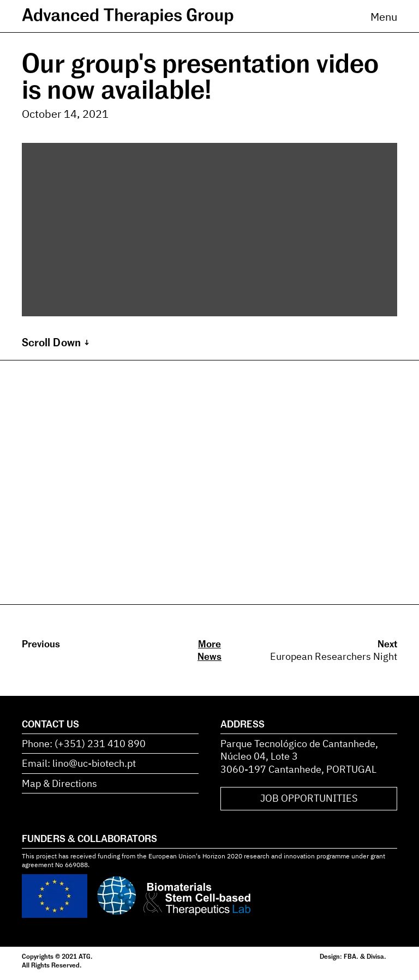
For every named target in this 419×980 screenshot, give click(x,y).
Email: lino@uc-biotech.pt (79, 763)
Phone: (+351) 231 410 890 (84, 744)
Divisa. (376, 956)
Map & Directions (59, 783)
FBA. (351, 956)
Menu (384, 17)
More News (209, 650)
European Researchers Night (334, 656)
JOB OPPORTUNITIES (309, 798)
